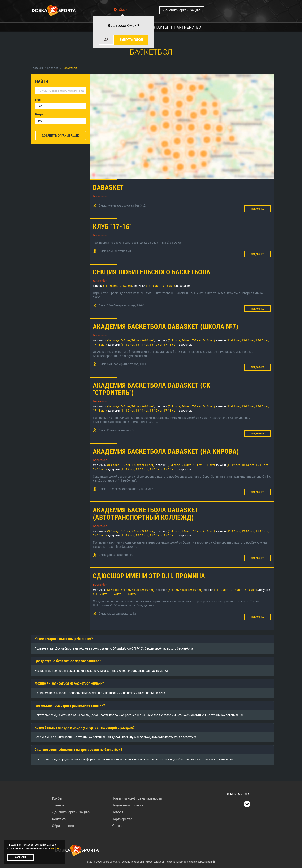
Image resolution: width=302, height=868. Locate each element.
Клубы (57, 798)
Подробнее (257, 209)
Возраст (41, 114)
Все (40, 106)
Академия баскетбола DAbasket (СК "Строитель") (152, 389)
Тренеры (59, 805)
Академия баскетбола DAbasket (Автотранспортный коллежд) (146, 513)
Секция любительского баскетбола (152, 272)
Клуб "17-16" (112, 226)
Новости (118, 812)
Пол (38, 100)
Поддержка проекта (128, 805)
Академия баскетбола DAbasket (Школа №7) (166, 326)
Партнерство (122, 819)
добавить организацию (61, 135)
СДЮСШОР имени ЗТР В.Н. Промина (149, 576)
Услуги (117, 826)
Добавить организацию (182, 10)
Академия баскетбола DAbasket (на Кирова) (166, 451)
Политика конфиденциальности (137, 798)
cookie (55, 848)
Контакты (60, 819)
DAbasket (108, 187)
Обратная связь (65, 826)
